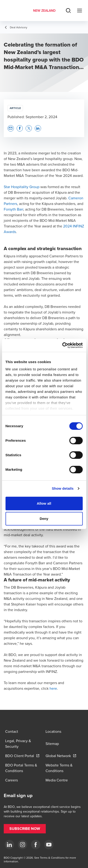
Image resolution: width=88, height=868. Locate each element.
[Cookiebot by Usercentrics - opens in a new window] (63, 345)
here (53, 688)
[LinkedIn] (9, 845)
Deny (44, 519)
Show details (63, 488)
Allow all (44, 503)
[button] (11, 128)
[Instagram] (23, 845)
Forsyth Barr (13, 209)
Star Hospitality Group (22, 187)
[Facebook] (36, 845)
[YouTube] (49, 845)
